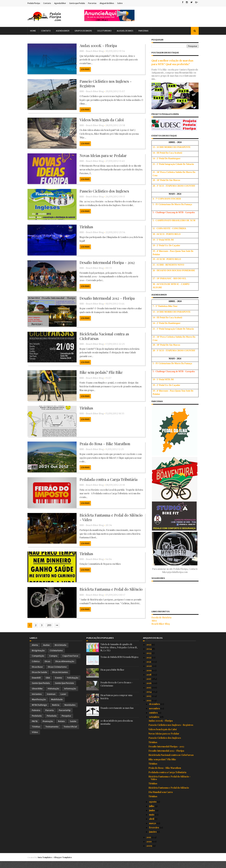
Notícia (56, 712)
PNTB (35, 728)
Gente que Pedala (79, 3)
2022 (149, 664)
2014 (149, 699)
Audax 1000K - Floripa (96, 46)
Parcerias (94, 3)
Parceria (50, 717)
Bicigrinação (38, 657)
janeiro (153, 839)
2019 (149, 677)
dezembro (155, 711)
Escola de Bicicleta (159, 617)
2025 (149, 651)
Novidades (70, 712)
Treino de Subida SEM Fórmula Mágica (119, 664)
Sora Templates (47, 864)
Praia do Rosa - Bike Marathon (103, 448)
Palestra (36, 717)
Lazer (63, 701)
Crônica (36, 668)
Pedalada (37, 723)
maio (152, 822)
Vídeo (35, 739)
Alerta (35, 652)
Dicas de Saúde (39, 679)
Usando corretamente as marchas (117, 715)
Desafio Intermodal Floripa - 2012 (105, 265)
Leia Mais (82, 66)
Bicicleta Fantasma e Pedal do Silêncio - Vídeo (109, 523)
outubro (154, 719)
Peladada (52, 723)
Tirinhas (84, 229)
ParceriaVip (65, 717)
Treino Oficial (70, 734)
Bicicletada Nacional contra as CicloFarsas (102, 340)
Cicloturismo (107, 31)
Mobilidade (57, 706)
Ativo (152, 621)
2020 (149, 673)
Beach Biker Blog (159, 624)
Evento (59, 685)
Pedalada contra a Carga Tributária (107, 485)
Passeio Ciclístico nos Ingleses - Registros (103, 84)
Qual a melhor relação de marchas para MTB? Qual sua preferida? (170, 62)
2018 (149, 681)
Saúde (73, 728)
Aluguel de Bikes (109, 3)
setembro (154, 724)
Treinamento (52, 734)
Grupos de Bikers (85, 31)
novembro (155, 715)
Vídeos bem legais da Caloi (99, 120)
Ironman (51, 701)
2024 (149, 656)
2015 (149, 694)
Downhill (36, 685)
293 (51, 632)
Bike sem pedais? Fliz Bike (99, 376)
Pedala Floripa (36, 3)
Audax (46, 652)
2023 (149, 660)
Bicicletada (61, 652)
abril (152, 826)
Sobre (122, 3)
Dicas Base (37, 674)
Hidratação (53, 695)
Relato (61, 728)
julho (152, 813)
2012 (149, 707)
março (153, 830)
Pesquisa (66, 723)
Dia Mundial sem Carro (161, 799)
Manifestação (39, 706)
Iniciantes (37, 701)
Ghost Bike (37, 695)
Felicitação (73, 685)
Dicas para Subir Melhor (112, 677)
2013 (149, 703)
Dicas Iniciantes (60, 679)
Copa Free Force (70, 663)
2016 (149, 690)
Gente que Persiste (64, 690)
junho (152, 817)
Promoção (48, 728)
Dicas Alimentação (65, 668)
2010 (149, 848)
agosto (153, 809)
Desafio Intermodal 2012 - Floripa (105, 301)
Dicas (47, 668)
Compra (53, 663)
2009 (149, 853)
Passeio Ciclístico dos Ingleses (102, 193)
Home (35, 31)
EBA (48, 685)
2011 (149, 844)
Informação (70, 695)
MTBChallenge (39, 712)
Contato (49, 3)
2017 (149, 686)
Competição (38, 663)
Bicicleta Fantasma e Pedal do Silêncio (109, 596)
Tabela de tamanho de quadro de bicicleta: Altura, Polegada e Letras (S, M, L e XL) (119, 654)
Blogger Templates (65, 864)
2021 (149, 668)
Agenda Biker (62, 3)
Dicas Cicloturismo (57, 674)
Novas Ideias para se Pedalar (101, 157)
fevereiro (154, 834)
